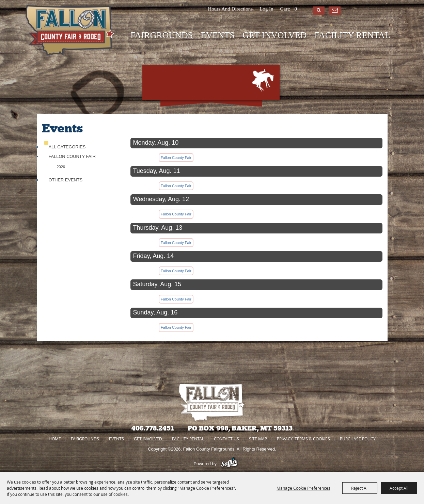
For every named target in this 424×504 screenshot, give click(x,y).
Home (55, 439)
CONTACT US (226, 439)
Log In (266, 9)
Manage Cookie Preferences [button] (303, 488)
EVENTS (218, 35)
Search (319, 11)
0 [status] (296, 9)
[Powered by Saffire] (229, 464)
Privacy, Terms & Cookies (303, 439)
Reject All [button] (360, 488)
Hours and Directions (230, 9)
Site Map (258, 439)
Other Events (66, 180)
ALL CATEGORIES (67, 147)
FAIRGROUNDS (162, 35)
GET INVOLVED (275, 35)
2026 (61, 167)
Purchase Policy (358, 439)
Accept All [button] (399, 488)
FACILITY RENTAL (353, 35)
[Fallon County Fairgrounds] (70, 31)
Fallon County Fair (72, 156)
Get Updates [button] (335, 11)
